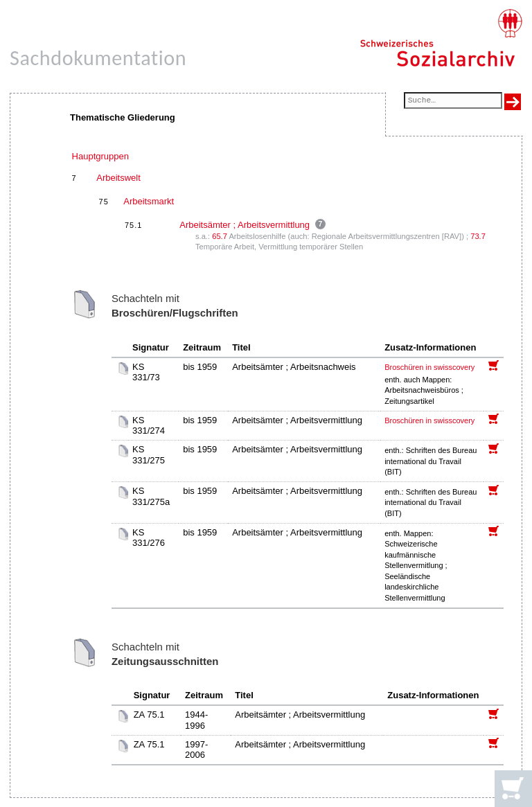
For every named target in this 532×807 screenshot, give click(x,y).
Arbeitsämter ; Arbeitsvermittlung (245, 225)
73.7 (478, 236)
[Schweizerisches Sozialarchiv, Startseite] (441, 38)
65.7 (220, 236)
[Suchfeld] (453, 101)
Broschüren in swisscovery (429, 367)
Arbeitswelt (118, 178)
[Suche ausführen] (513, 102)
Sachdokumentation (98, 58)
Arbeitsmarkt (149, 201)
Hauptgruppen (100, 156)
